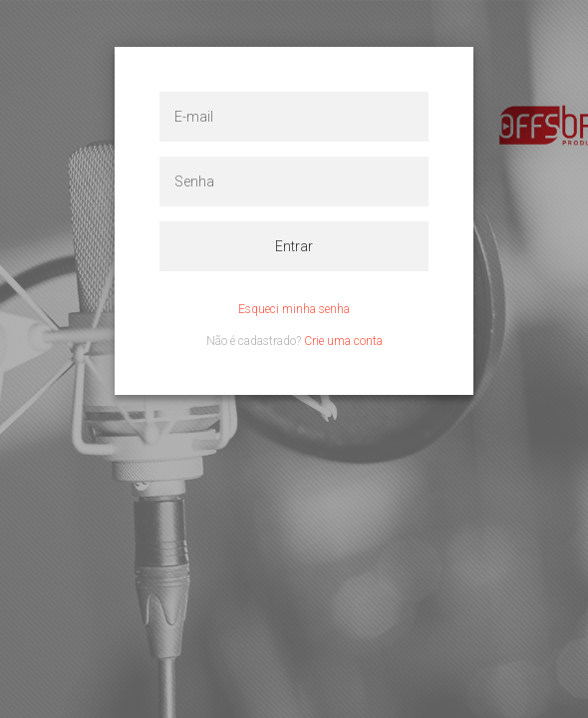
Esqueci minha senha (294, 309)
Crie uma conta (343, 341)
